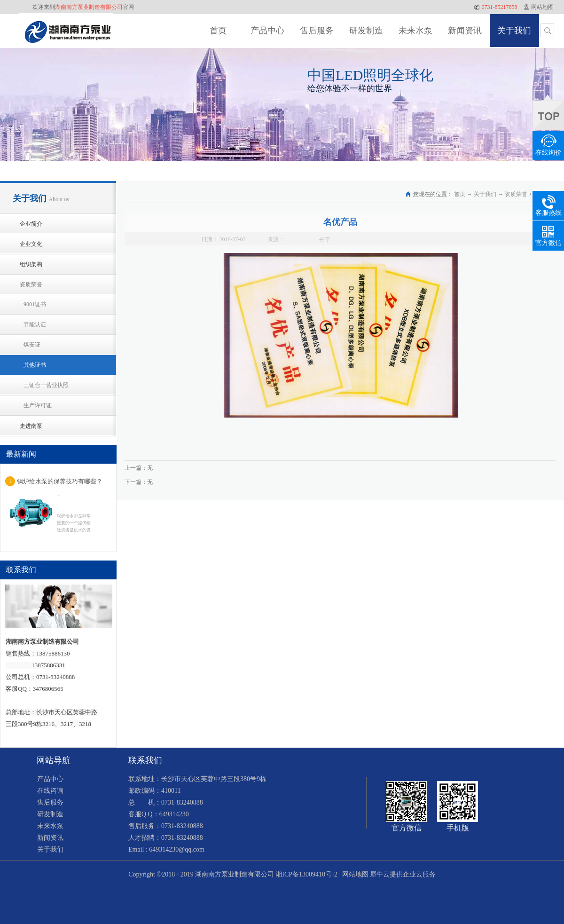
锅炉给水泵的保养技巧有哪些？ (60, 481)
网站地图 (354, 874)
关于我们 (485, 194)
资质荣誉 (516, 194)
